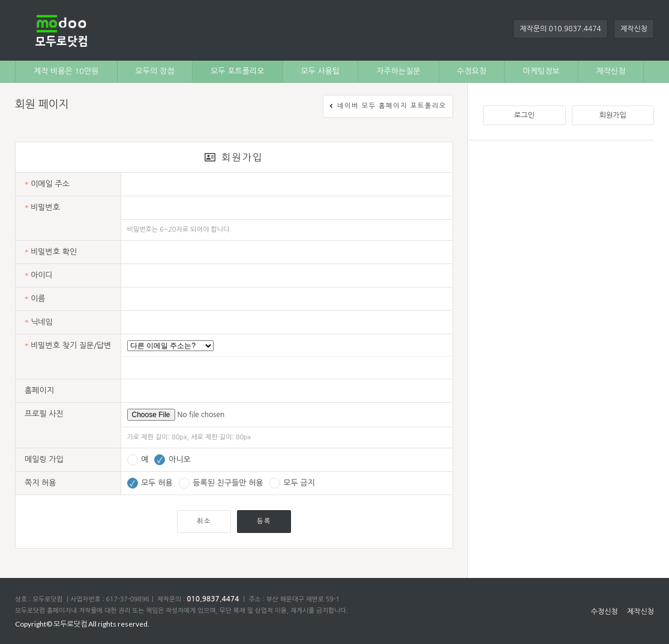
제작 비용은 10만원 (66, 71)
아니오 (172, 459)
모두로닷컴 (70, 624)
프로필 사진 (44, 414)
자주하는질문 (398, 71)
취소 (204, 521)
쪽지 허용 (40, 483)
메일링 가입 (44, 459)
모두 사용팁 (321, 71)
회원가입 (613, 115)
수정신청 (604, 612)
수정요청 (472, 71)
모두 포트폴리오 (237, 71)
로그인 (524, 115)
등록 (264, 521)
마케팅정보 (541, 71)
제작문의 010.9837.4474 (560, 29)
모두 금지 (292, 483)
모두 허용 (150, 483)
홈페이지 (39, 390)
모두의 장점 (155, 71)
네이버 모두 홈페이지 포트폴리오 (388, 107)
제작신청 (634, 29)
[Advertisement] (112, 268)
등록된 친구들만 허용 (221, 483)
